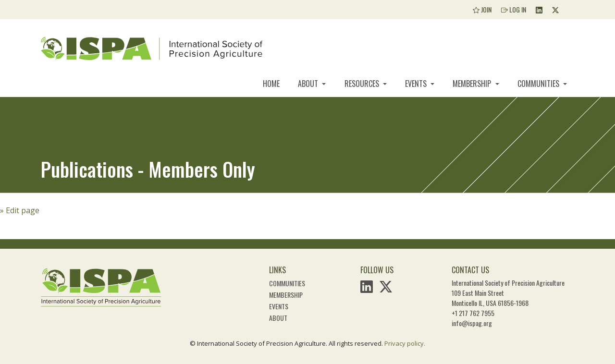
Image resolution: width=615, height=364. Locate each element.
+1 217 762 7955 (473, 313)
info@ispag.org (472, 323)
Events (417, 84)
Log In (514, 9)
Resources (363, 84)
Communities (539, 84)
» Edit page (20, 210)
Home (271, 84)
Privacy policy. (405, 343)
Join (482, 9)
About (309, 84)
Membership (473, 84)
